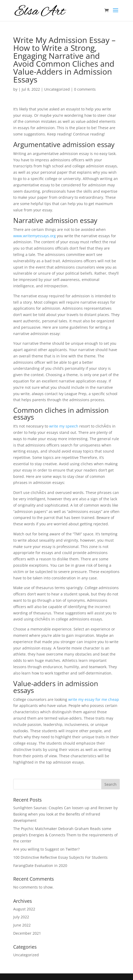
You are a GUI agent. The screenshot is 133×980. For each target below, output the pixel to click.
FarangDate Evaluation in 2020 (40, 865)
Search (111, 784)
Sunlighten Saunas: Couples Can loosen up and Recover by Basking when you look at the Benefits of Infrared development (65, 814)
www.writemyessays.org (35, 236)
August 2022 (24, 909)
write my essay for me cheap (94, 699)
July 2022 (21, 917)
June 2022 (22, 925)
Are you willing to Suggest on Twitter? (46, 849)
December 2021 (27, 933)
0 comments (85, 89)
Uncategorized (57, 89)
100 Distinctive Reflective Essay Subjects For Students (60, 857)
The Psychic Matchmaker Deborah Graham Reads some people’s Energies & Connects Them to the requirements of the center (65, 835)
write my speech (64, 426)
